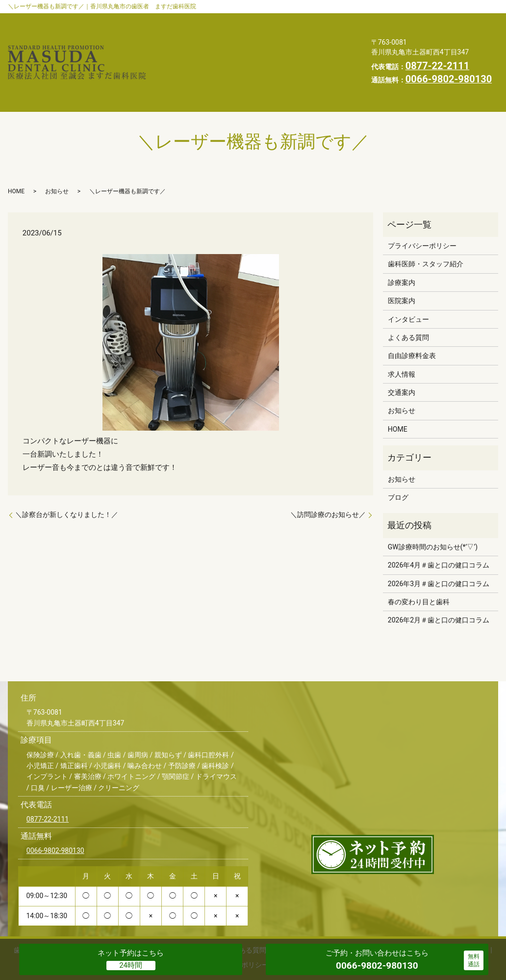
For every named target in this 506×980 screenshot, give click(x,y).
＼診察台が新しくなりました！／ (67, 477)
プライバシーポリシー (242, 66)
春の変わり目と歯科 (419, 565)
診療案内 (279, 20)
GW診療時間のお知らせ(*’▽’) (433, 510)
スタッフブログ (289, 51)
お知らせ (228, 51)
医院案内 (329, 20)
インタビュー (185, 35)
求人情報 (314, 66)
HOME (174, 66)
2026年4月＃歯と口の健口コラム (439, 528)
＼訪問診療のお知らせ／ (328, 477)
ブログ (398, 460)
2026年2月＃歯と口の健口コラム (439, 583)
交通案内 (177, 51)
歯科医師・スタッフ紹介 (203, 20)
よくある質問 (250, 35)
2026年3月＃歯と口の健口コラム (439, 546)
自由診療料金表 (318, 35)
